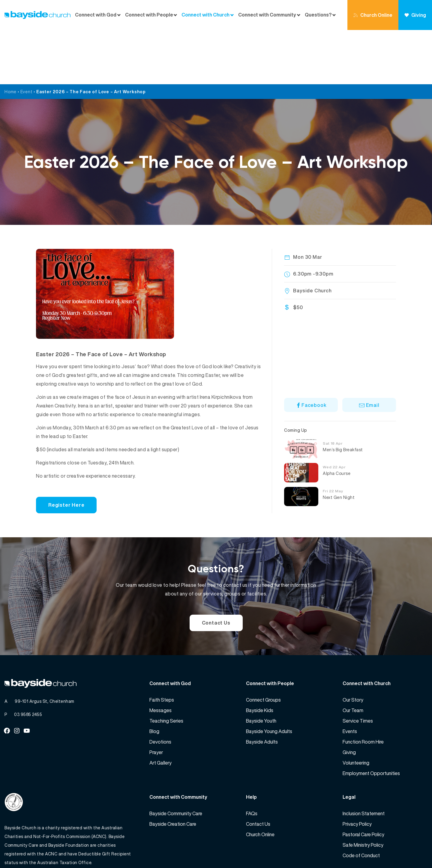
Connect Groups (263, 646)
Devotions (160, 688)
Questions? (318, 15)
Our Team (353, 656)
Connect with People (149, 15)
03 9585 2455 (28, 660)
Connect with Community (267, 15)
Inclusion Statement (364, 759)
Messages (160, 656)
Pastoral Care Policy (363, 780)
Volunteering (356, 708)
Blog (154, 677)
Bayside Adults (262, 688)
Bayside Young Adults (269, 677)
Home (10, 37)
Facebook (311, 351)
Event (27, 37)
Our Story (353, 646)
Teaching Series (166, 667)
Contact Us (216, 568)
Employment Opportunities (371, 719)
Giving (415, 15)
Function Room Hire (363, 688)
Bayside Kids (260, 656)
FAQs (252, 759)
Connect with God (96, 15)
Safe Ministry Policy (363, 791)
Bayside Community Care (176, 759)
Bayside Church (36, 850)
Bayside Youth (261, 667)
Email (369, 351)
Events (350, 677)
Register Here (66, 451)
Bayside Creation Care (173, 770)
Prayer (156, 698)
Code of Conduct (361, 801)
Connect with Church (205, 15)
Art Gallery (160, 708)
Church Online (373, 15)
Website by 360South (406, 850)
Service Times (358, 667)
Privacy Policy (357, 770)
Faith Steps (162, 646)
